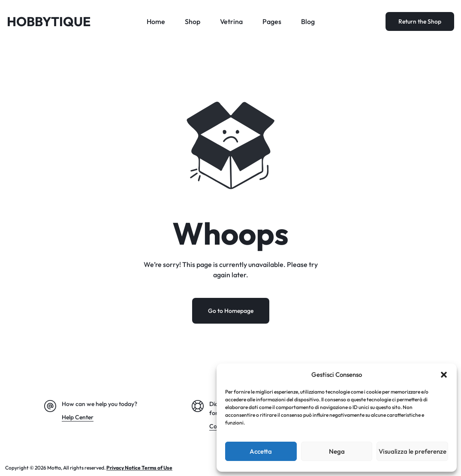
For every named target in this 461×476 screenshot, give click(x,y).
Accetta (261, 451)
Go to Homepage (231, 311)
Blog (308, 21)
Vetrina (231, 21)
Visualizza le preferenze (413, 451)
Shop (193, 21)
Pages (272, 21)
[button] (444, 375)
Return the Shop (420, 21)
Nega (337, 451)
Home (156, 21)
